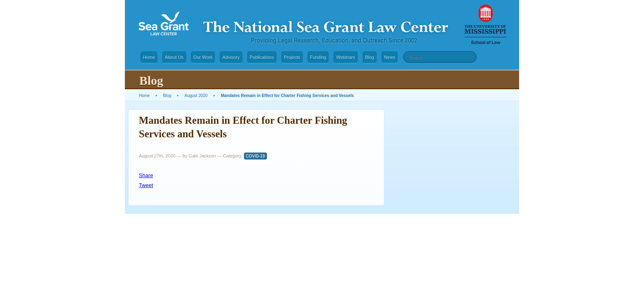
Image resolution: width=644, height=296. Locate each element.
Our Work (203, 57)
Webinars (345, 57)
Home (149, 57)
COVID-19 (255, 156)
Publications (262, 57)
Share (146, 175)
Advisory (231, 57)
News (390, 57)
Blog (370, 57)
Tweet (146, 185)
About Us (174, 57)
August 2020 (196, 96)
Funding (318, 57)
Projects (292, 57)
